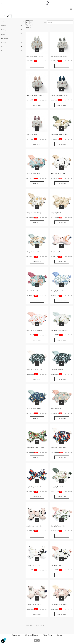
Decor (3, 51)
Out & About (5, 38)
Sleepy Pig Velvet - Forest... (59, 487)
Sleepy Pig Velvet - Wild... (58, 526)
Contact (59, 635)
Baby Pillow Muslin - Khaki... (59, 56)
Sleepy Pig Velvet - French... (34, 330)
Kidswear (4, 47)
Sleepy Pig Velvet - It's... (58, 369)
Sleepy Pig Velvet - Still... (33, 252)
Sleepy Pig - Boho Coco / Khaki (60, 134)
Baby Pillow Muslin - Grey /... (35, 56)
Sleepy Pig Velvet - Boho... (34, 174)
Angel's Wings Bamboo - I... (34, 526)
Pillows (3, 34)
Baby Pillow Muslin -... (33, 134)
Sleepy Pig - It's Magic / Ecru (34, 369)
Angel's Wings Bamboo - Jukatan (36, 448)
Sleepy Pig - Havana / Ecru (58, 448)
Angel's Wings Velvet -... (33, 565)
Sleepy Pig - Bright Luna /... (59, 174)
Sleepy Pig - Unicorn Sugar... (59, 604)
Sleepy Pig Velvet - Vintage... (34, 213)
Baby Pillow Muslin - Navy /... (59, 95)
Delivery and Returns (31, 635)
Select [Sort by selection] (61, 22)
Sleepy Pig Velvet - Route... (59, 291)
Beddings (4, 30)
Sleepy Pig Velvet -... (57, 213)
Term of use (16, 635)
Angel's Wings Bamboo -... (34, 604)
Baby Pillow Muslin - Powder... (35, 95)
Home (3, 21)
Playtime (4, 43)
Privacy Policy (47, 635)
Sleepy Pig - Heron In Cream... (59, 330)
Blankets (4, 26)
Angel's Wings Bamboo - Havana (36, 487)
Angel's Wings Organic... (58, 252)
